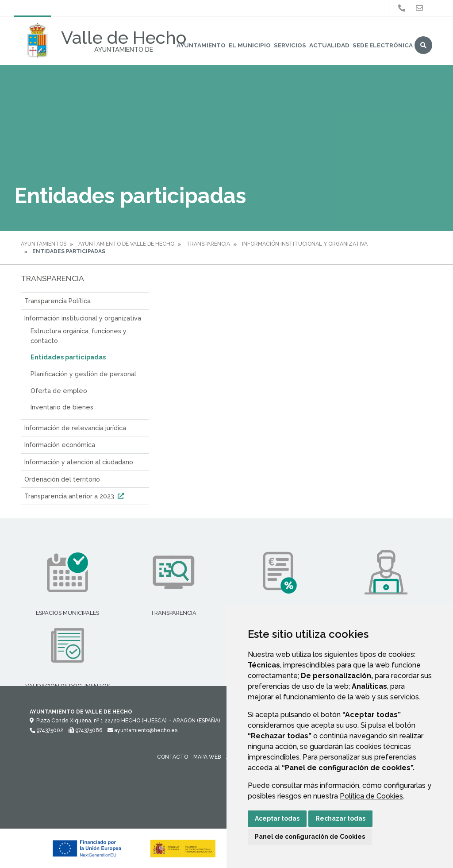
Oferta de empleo (59, 391)
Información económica (60, 445)
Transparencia (208, 244)
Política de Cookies (371, 796)
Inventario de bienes (62, 407)
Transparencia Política (58, 301)
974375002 (46, 730)
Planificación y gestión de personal (83, 374)
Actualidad (329, 45)
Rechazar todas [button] (340, 818)
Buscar (423, 45)
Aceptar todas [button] (277, 818)
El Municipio (250, 45)
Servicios (290, 45)
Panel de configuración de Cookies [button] (310, 837)
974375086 (85, 730)
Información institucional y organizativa (305, 244)
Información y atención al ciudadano (79, 462)
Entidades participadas (68, 357)
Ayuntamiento (201, 45)
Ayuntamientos (44, 244)
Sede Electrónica (383, 45)
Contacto (173, 757)
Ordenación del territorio (62, 479)
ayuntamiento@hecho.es (142, 730)
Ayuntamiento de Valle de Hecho (126, 244)
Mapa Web (207, 757)
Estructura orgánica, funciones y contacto (79, 336)
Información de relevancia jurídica (75, 428)
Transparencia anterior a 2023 (75, 496)
